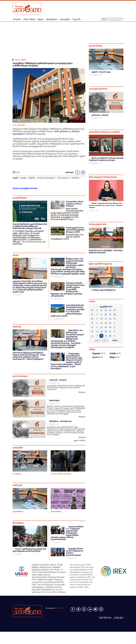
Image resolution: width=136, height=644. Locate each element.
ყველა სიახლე (80, 440)
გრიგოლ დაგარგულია (46, 178)
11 (101, 323)
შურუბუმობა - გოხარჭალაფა (61, 421)
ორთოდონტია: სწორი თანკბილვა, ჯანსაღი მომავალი (74, 204)
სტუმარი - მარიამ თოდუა (101, 72)
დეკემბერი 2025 (106, 307)
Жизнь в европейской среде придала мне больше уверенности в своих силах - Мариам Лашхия (106, 205)
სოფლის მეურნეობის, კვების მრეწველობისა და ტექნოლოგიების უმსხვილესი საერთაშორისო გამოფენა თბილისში (30, 226)
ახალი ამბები (20, 60)
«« (92, 307)
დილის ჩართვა (18, 512)
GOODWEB (60, 608)
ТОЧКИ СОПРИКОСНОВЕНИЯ (61, 474)
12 (101, 327)
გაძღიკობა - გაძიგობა (58, 380)
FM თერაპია (17, 474)
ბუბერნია (32, 178)
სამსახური (75, 178)
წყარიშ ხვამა (54, 401)
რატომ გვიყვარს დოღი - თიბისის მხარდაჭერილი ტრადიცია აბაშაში (75, 230)
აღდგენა (23, 178)
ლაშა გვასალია (61, 131)
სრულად (82, 392)
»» (120, 307)
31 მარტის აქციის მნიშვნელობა (104, 290)
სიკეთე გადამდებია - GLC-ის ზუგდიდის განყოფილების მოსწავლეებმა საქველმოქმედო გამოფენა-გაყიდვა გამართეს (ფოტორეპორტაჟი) (68, 533)
